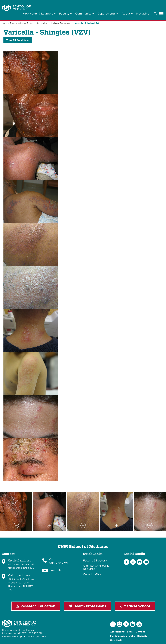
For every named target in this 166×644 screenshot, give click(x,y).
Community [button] (85, 14)
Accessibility (117, 632)
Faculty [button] (65, 14)
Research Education (36, 606)
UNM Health (117, 640)
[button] (155, 14)
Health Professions (87, 606)
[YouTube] (139, 624)
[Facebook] (126, 562)
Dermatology (42, 23)
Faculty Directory (95, 561)
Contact (140, 632)
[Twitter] (126, 624)
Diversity (142, 636)
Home (4, 23)
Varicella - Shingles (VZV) (87, 23)
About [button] (127, 14)
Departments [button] (108, 14)
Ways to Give (92, 574)
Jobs (132, 636)
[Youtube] (146, 562)
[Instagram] (133, 562)
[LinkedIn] (140, 562)
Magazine (143, 14)
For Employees (118, 636)
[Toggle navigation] (161, 14)
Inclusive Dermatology (62, 23)
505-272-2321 (59, 563)
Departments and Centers (22, 23)
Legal (130, 632)
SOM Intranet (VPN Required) (96, 567)
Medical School (135, 606)
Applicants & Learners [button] (39, 14)
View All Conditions (18, 40)
